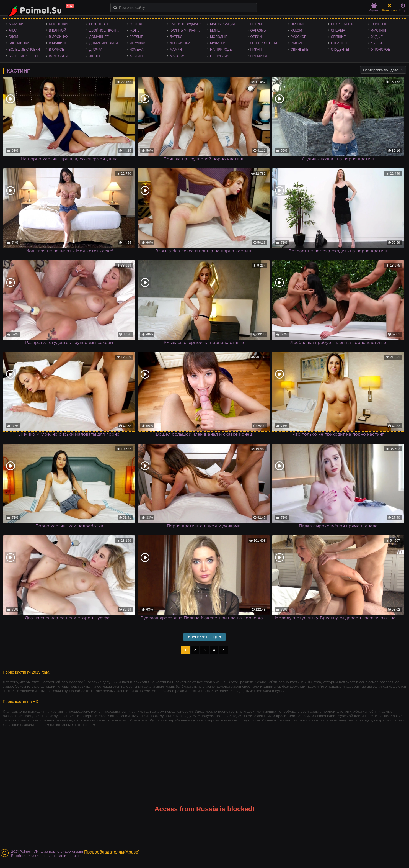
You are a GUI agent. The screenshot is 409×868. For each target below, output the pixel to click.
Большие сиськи (24, 50)
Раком (296, 30)
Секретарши (342, 24)
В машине (58, 43)
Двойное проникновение (107, 30)
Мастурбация (223, 24)
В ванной (58, 30)
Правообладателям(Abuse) (112, 852)
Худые (377, 37)
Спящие (338, 37)
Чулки (376, 43)
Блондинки (19, 43)
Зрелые (136, 37)
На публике (221, 56)
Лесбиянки (180, 43)
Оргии (256, 37)
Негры (256, 24)
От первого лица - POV (268, 43)
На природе (221, 50)
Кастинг (137, 56)
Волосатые (59, 56)
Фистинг (379, 30)
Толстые (379, 24)
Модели (374, 8)
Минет (216, 30)
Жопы (135, 30)
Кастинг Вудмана (186, 24)
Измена (137, 50)
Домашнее (99, 37)
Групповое (99, 24)
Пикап (256, 50)
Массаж (177, 56)
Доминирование (104, 43)
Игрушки (137, 43)
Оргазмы (259, 30)
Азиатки (16, 24)
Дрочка (96, 50)
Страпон (339, 43)
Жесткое (138, 24)
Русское (298, 37)
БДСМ (13, 37)
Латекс (176, 37)
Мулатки (218, 43)
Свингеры (300, 50)
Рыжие (297, 43)
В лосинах (59, 37)
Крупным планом (186, 30)
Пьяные (298, 24)
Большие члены (23, 56)
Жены (94, 56)
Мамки (176, 50)
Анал (13, 30)
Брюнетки (58, 24)
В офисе (57, 50)
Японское (380, 50)
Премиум (259, 56)
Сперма (338, 30)
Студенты (340, 50)
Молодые (219, 37)
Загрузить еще (205, 637)
